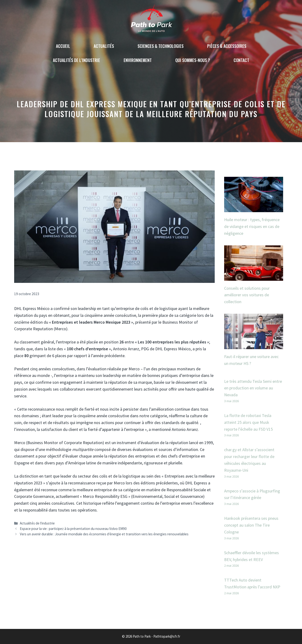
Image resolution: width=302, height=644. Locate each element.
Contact (241, 60)
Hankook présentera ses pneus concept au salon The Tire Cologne (251, 525)
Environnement (138, 60)
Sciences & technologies (161, 46)
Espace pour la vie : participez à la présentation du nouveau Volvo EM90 (73, 529)
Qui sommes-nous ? (193, 60)
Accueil (63, 46)
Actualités (104, 46)
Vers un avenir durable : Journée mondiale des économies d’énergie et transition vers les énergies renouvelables (104, 534)
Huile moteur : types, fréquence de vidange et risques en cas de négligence (252, 226)
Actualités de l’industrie (76, 60)
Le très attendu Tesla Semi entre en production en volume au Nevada (253, 388)
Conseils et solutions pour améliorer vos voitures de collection (247, 295)
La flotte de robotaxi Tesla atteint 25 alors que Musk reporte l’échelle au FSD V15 (248, 422)
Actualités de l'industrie (37, 523)
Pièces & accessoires (227, 46)
